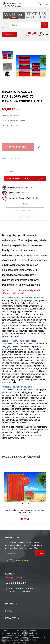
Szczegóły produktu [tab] (25, 211)
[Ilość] (9, 137)
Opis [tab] (25, 204)
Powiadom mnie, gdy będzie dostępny (25, 179)
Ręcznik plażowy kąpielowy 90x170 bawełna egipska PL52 (25, 511)
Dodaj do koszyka (18, 147)
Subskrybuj (40, 553)
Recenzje (25, 217)
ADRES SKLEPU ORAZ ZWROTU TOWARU (12, 3)
